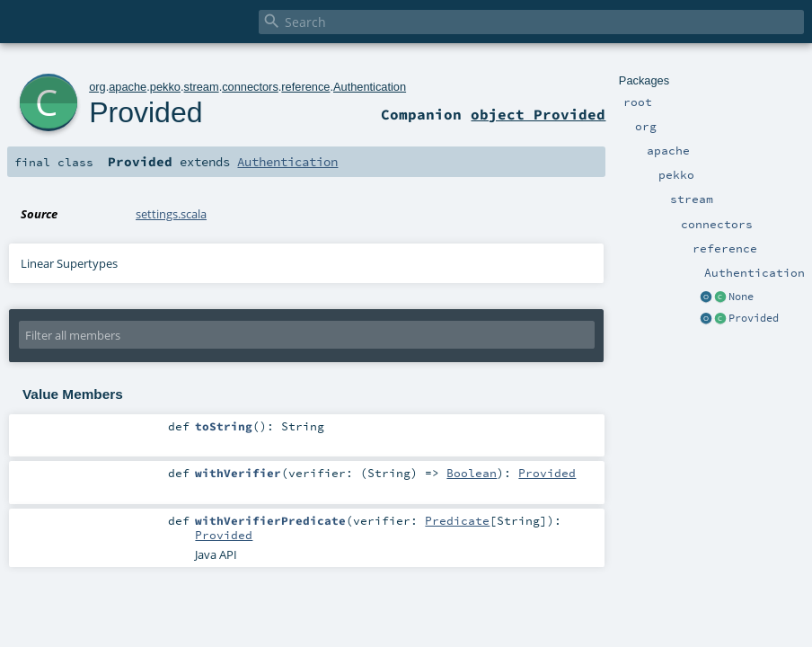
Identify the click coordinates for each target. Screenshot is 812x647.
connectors (250, 87)
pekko (165, 87)
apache (128, 87)
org (97, 87)
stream (202, 87)
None (741, 297)
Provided (754, 318)
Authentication (370, 87)
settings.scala (171, 214)
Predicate (457, 520)
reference (305, 87)
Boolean (472, 473)
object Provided (538, 114)
